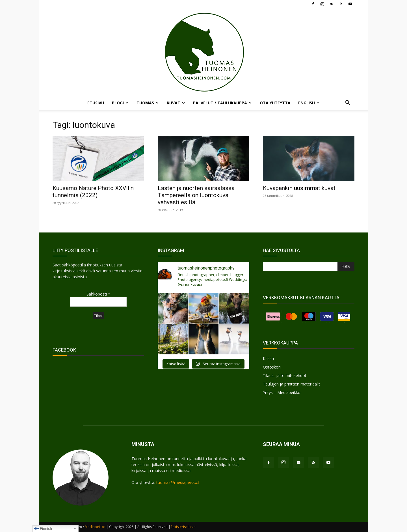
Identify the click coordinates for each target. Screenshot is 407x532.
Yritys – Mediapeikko (282, 392)
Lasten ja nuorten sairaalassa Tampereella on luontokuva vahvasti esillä (196, 195)
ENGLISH (309, 103)
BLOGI (120, 103)
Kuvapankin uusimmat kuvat (299, 188)
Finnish (43, 529)
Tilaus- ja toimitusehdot (285, 375)
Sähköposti (98, 294)
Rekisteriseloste (183, 527)
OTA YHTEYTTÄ (275, 103)
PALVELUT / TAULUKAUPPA (222, 103)
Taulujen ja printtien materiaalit (291, 384)
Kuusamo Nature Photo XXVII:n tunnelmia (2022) (93, 192)
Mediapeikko (95, 527)
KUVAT (176, 103)
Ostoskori (272, 367)
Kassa (268, 358)
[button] (348, 103)
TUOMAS (148, 103)
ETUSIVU (96, 103)
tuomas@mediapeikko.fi (178, 482)
